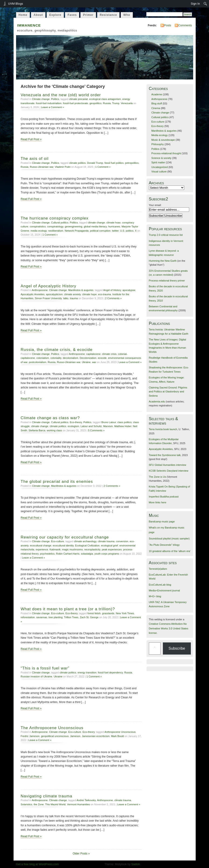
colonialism (43, 358)
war (94, 362)
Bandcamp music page (162, 521)
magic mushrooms (72, 549)
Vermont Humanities (79, 804)
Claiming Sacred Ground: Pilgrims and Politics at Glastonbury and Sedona (168, 392)
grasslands (108, 613)
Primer (88, 15)
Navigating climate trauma (47, 796)
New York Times (125, 613)
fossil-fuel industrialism (49, 103)
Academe (157, 94)
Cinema (156, 108)
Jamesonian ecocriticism (96, 736)
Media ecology (159, 135)
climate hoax (113, 223)
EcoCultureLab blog (160, 585)
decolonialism (70, 358)
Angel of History (112, 290)
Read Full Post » (31, 139)
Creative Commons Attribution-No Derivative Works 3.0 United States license (169, 628)
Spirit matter (158, 162)
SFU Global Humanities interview (168, 465)
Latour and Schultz (91, 426)
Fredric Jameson (30, 736)
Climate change (41, 99)
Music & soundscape (163, 140)
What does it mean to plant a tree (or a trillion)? (68, 609)
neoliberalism (56, 231)
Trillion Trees (71, 617)
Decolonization (88, 358)
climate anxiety (72, 294)
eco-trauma (104, 294)
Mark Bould (117, 736)
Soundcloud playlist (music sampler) (169, 539)
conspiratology (55, 226)
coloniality (56, 358)
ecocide (102, 358)
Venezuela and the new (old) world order (61, 95)
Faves (72, 15)
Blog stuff (156, 103)
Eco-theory (76, 422)
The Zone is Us (158, 477)
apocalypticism (54, 294)
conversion (122, 541)
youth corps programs (107, 554)
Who (127, 15)
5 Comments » (96, 430)
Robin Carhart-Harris (68, 554)
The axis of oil (35, 159)
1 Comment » (103, 167)
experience (42, 549)
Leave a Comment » (53, 107)
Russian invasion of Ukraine (37, 676)
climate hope (89, 294)
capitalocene (93, 354)
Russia (107, 103)
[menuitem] (205, 4)
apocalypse (129, 290)
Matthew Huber (123, 426)
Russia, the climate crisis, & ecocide (57, 350)
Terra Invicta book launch (163, 429)
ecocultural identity (63, 546)
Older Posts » (81, 854)
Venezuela (127, 103)
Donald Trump (95, 163)
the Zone (39, 804)
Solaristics (27, 804)
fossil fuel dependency (110, 672)
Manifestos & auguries (81, 290)
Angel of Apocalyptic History (49, 286)
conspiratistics (38, 226)
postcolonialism (38, 362)
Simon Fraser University (48, 298)
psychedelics (47, 554)
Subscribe (177, 648)
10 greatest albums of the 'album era (170, 551)
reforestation (28, 617)
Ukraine (86, 362)
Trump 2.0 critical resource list (166, 235)
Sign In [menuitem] (195, 4)
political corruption (100, 231)
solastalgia (87, 554)
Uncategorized (159, 167)
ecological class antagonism (105, 99)
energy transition (87, 672)
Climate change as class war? (50, 418)
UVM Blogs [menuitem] (16, 4)
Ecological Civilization (87, 546)
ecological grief (109, 546)
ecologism (73, 426)
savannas (42, 617)
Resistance (108, 15)
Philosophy (158, 144)
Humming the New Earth (163, 261)
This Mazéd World (55, 804)
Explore (55, 15)
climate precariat (78, 99)
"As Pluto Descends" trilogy (164, 545)
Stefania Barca (37, 430)
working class (54, 430)
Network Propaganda (77, 231)
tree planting (55, 617)
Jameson (75, 736)
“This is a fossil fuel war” (45, 668)
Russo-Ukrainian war (42, 167)
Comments (185, 25)
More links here (158, 502)
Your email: (155, 205)
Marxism (108, 426)
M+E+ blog (155, 596)
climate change (96, 223)
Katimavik (55, 549)
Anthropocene (40, 290)
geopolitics (96, 103)
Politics (55, 99)
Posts (168, 25)
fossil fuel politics (114, 163)
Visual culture (159, 172)
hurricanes (114, 226)
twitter (115, 231)
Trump (116, 103)
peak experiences (112, 549)
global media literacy (95, 226)
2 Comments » (113, 298)
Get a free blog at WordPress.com (38, 864)
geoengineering (74, 226)
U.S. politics (127, 231)
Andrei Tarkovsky (86, 800)
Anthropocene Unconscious (120, 732)
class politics (125, 422)
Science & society (161, 158)
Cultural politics (60, 223)
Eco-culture (57, 541)
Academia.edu (157, 401)
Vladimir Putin (63, 167)
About (38, 15)
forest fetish (94, 613)
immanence (29, 25)
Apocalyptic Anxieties (33, 294)
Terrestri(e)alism (158, 569)
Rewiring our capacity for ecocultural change (65, 537)
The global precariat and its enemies (57, 482)
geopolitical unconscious (55, 736)
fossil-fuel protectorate (75, 103)
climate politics (77, 163)
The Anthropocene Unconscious (52, 728)
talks (66, 298)
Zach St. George (89, 617)
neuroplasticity (92, 549)
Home (23, 15)
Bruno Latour (109, 422)
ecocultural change (41, 546)
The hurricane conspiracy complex (55, 218)
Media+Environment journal (164, 590)
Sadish (135, 864)
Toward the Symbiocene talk (165, 455)
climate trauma (106, 541)
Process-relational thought (166, 153)
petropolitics (132, 163)
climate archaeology (85, 541)
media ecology (39, 231)
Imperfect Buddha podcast (164, 497)
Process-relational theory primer (167, 281)
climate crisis (109, 354)
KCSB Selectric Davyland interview (169, 471)
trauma (74, 298)
